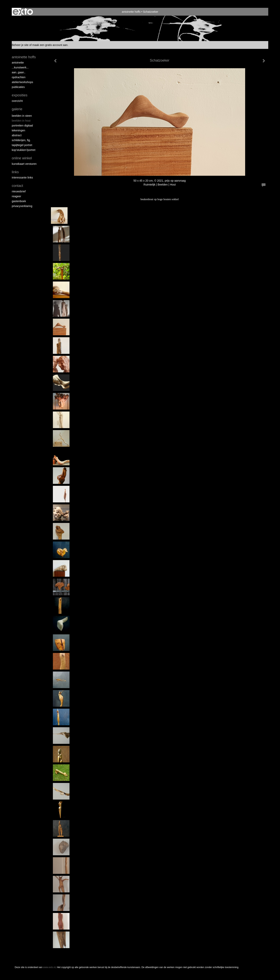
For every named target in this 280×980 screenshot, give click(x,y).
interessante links (22, 178)
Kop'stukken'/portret (24, 150)
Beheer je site (20, 45)
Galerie (17, 109)
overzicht (17, 101)
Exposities (20, 95)
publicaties (18, 87)
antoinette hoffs (131, 12)
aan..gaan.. (19, 72)
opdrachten (19, 77)
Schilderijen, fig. (21, 140)
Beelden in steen (22, 116)
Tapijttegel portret (22, 145)
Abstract (17, 135)
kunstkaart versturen (24, 164)
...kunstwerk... (20, 67)
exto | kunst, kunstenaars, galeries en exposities (23, 12)
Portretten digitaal (22, 126)
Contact (17, 186)
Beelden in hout (21, 121)
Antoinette (18, 63)
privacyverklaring (22, 206)
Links (15, 172)
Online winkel (22, 158)
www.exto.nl (49, 967)
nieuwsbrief (19, 191)
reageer (16, 196)
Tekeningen (19, 130)
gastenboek (19, 201)
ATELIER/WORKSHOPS (22, 82)
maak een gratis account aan (50, 45)
